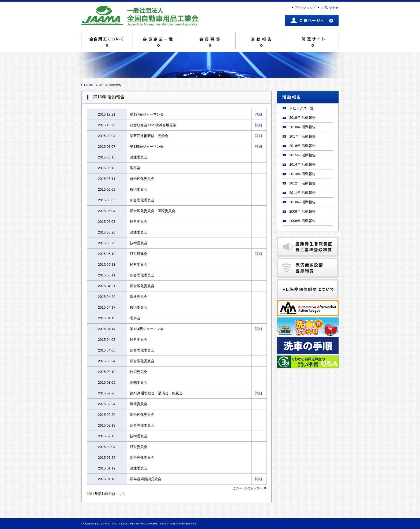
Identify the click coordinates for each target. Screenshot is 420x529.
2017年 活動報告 (302, 136)
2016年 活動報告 (302, 146)
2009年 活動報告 (302, 211)
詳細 (258, 114)
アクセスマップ (305, 8)
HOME (89, 85)
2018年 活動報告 (302, 127)
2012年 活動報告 (302, 183)
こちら (121, 494)
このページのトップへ (247, 488)
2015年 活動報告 (302, 155)
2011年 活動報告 (302, 193)
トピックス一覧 (301, 108)
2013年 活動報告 (302, 174)
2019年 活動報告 (302, 118)
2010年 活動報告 (302, 202)
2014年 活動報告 (302, 164)
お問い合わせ (330, 8)
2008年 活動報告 (302, 221)
